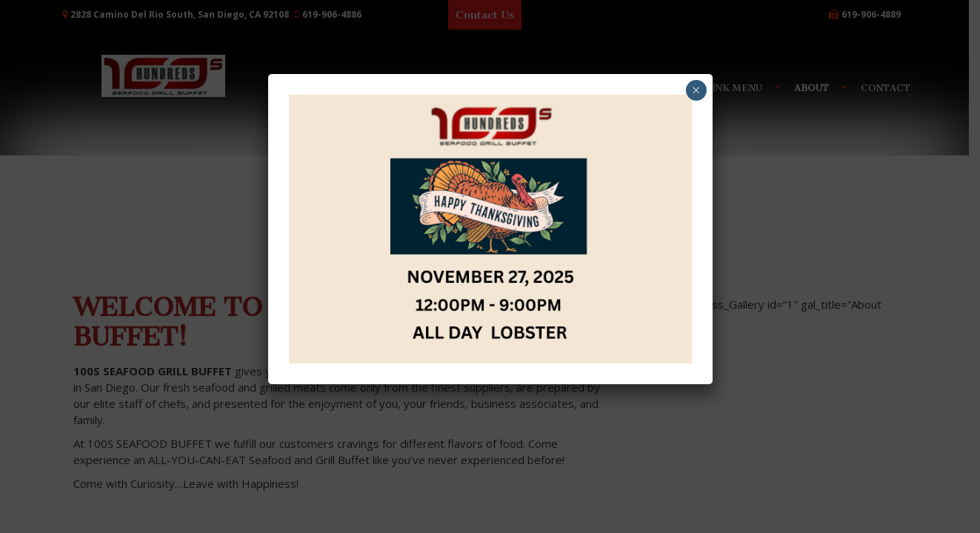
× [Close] (696, 90)
